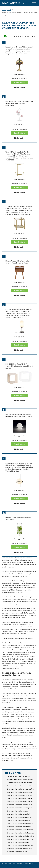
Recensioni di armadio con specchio (19, 786)
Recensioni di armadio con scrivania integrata (20, 798)
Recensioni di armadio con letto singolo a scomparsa (20, 833)
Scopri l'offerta (19, 82)
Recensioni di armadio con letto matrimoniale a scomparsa (20, 836)
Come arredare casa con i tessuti (18, 776)
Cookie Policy (29, 864)
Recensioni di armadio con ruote (18, 811)
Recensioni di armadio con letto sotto (20, 830)
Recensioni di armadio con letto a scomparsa (20, 839)
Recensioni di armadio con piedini (18, 820)
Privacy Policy (20, 864)
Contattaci (4, 866)
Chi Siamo (4, 864)
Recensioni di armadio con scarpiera (19, 808)
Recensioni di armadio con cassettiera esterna (20, 848)
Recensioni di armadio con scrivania (19, 805)
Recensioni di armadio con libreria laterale (20, 823)
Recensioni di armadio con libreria (19, 827)
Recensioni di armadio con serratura (19, 795)
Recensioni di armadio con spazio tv (19, 792)
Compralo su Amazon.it (19, 79)
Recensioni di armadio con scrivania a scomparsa (20, 801)
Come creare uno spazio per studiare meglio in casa (20, 783)
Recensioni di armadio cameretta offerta (20, 789)
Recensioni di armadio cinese (17, 852)
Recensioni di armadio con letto (18, 842)
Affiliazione (11, 864)
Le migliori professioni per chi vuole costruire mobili (20, 779)
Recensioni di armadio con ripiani (18, 814)
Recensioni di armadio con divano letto (20, 845)
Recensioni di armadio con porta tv (19, 817)
